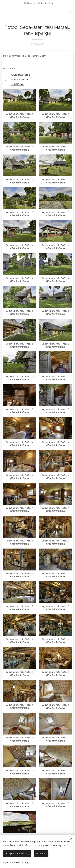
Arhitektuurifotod (20, 75)
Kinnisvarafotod (19, 80)
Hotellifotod (18, 84)
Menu (70, 12)
